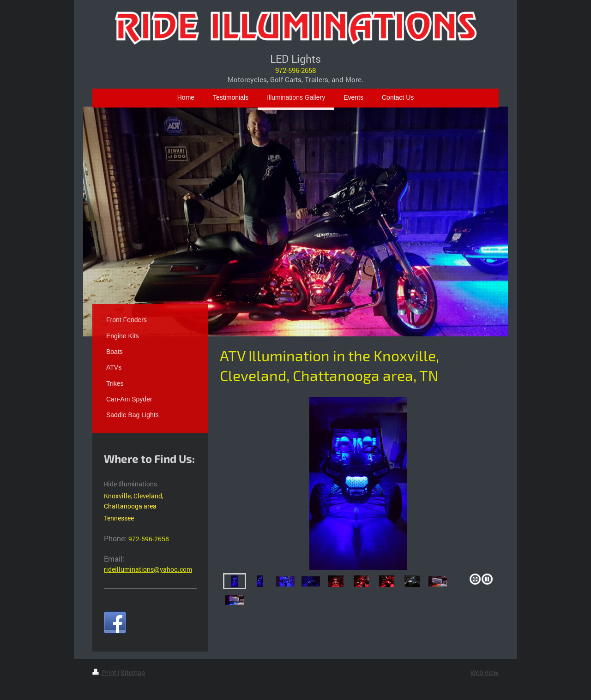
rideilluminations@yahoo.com (148, 569)
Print (105, 673)
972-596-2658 (295, 70)
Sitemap (133, 673)
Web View (485, 673)
